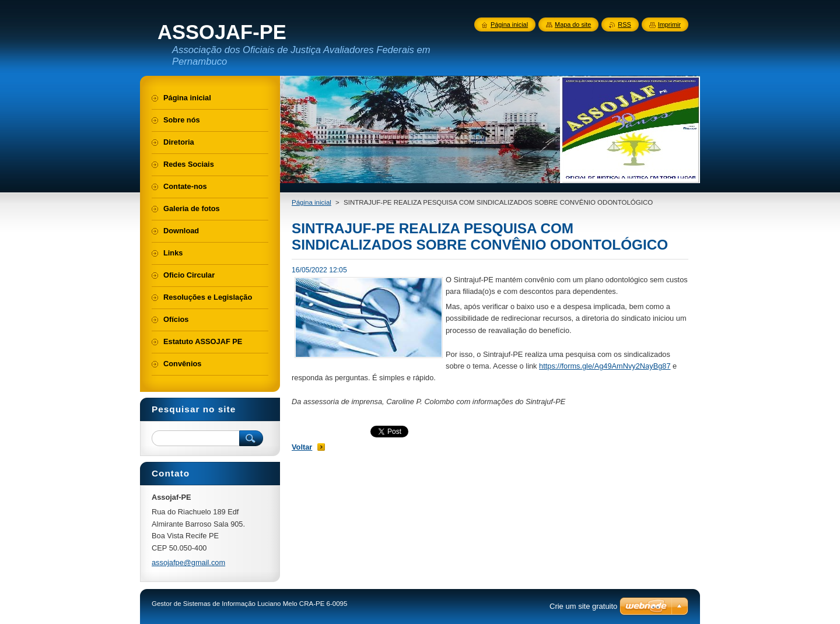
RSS (624, 24)
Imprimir (669, 24)
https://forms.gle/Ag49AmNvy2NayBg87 (605, 366)
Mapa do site (573, 24)
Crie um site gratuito (583, 606)
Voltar (302, 447)
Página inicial (311, 202)
